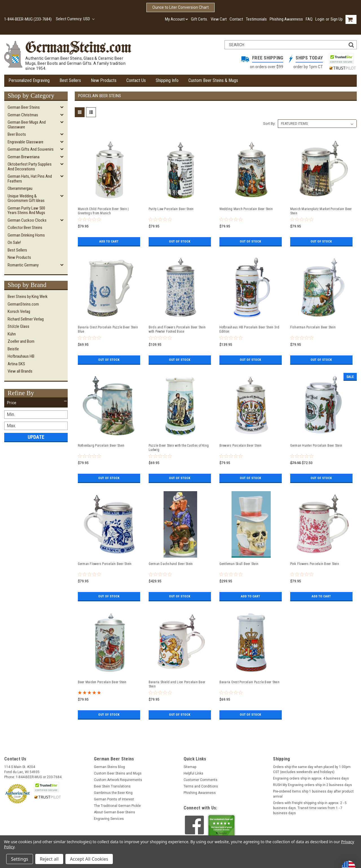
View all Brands (20, 371)
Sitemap (190, 767)
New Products (104, 80)
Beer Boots (17, 134)
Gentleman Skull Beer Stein (239, 564)
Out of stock (180, 241)
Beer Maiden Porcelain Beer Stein (102, 682)
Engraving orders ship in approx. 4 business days (311, 778)
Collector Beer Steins (25, 228)
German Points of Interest (114, 799)
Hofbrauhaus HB (21, 356)
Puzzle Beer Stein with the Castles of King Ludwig (179, 448)
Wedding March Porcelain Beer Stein (246, 209)
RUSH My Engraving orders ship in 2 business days (312, 785)
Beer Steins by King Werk (28, 297)
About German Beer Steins (115, 812)
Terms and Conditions (201, 786)
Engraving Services (109, 819)
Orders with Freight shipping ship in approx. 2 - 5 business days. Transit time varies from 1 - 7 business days (310, 808)
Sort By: (269, 123)
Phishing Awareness (286, 19)
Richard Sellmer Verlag (26, 319)
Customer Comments (201, 780)
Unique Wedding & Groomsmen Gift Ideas (26, 198)
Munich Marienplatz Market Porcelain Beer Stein (321, 211)
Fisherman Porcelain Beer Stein (313, 327)
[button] (36, 403)
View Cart (219, 19)
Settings (20, 859)
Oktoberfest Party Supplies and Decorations (30, 167)
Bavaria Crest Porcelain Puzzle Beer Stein (249, 682)
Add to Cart (109, 241)
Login (320, 19)
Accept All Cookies (89, 859)
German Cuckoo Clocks (27, 220)
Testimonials (256, 19)
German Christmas (23, 115)
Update (36, 437)
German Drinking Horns (26, 235)
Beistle (13, 349)
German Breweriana (24, 157)
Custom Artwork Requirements (118, 780)
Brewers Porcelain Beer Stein (241, 446)
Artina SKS (16, 364)
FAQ (309, 19)
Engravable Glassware (26, 142)
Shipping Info (167, 80)
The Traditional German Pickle (117, 806)
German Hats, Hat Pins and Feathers (30, 179)
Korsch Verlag (19, 311)
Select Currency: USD (75, 19)
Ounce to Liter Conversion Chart (180, 7)
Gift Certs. (199, 19)
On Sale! (14, 242)
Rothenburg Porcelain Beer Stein (101, 446)
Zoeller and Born (21, 341)
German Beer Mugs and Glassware (27, 125)
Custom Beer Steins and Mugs (118, 773)
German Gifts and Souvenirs (31, 149)
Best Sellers (70, 80)
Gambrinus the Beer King (113, 793)
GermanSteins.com (23, 304)
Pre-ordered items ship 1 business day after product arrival (313, 794)
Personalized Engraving (29, 80)
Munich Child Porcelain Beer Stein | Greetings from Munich (103, 211)
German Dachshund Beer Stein (171, 564)
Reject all (49, 859)
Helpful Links (193, 773)
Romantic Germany (23, 265)
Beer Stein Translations (112, 786)
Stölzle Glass (18, 326)
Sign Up (337, 19)
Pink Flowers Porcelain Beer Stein (315, 564)
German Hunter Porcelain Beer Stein (316, 446)
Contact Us (136, 80)
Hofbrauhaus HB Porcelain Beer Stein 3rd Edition (249, 329)
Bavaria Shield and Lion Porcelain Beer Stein (177, 684)
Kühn (12, 334)
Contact (236, 19)
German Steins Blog (109, 767)
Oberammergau (20, 188)
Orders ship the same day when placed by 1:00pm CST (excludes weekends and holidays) (312, 769)
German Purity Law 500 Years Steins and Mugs (26, 211)
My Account (177, 19)
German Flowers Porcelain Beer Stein (105, 564)
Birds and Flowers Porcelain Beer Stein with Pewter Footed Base (177, 329)
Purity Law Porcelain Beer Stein (171, 209)
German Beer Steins (24, 107)
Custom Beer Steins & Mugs (213, 80)
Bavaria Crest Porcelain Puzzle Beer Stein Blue (108, 329)
